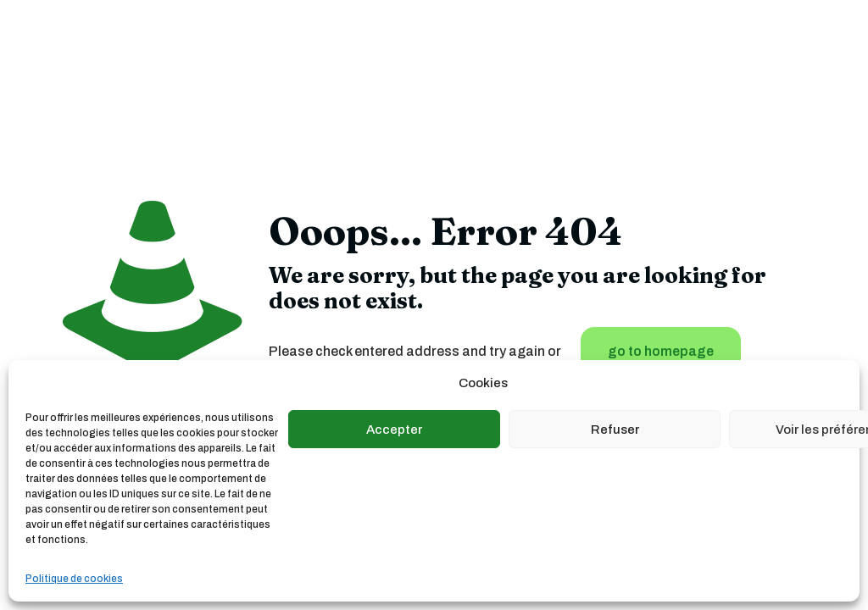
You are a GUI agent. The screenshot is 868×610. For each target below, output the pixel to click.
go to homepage (661, 351)
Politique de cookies (74, 579)
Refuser (615, 430)
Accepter (394, 430)
